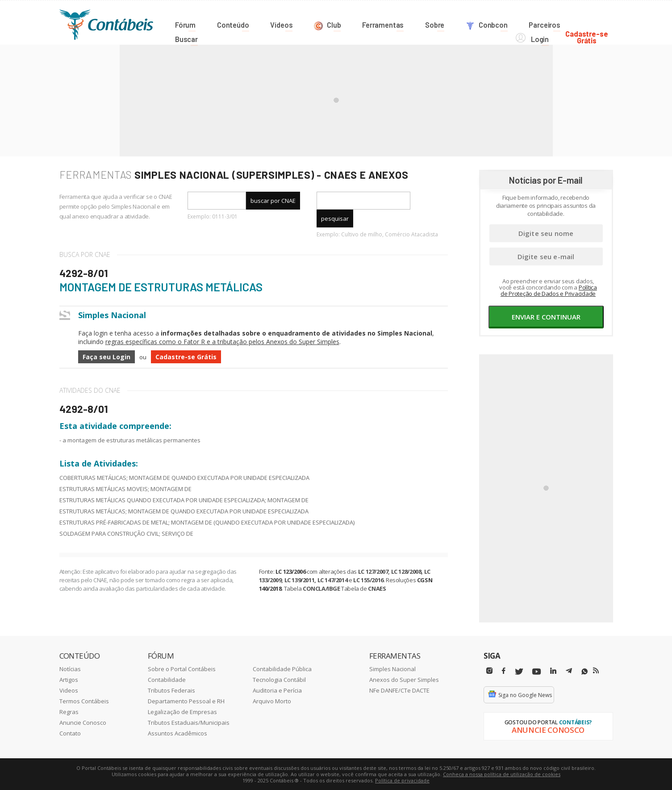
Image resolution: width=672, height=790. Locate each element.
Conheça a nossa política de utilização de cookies (502, 774)
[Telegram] (569, 672)
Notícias (70, 668)
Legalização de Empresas (182, 711)
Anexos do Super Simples (404, 679)
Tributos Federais (171, 690)
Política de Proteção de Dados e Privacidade (549, 290)
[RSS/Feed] (596, 670)
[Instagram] (489, 670)
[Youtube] (536, 671)
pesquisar (335, 218)
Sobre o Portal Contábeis (182, 668)
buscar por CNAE (273, 200)
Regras (69, 711)
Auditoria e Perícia (277, 690)
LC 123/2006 (291, 571)
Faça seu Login (106, 356)
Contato (70, 733)
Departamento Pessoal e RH (186, 701)
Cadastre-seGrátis (591, 23)
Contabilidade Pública (282, 668)
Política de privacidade (402, 780)
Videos (69, 690)
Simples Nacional (392, 668)
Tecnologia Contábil (279, 679)
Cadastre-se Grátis (186, 356)
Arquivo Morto (272, 701)
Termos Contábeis (84, 701)
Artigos (69, 679)
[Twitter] (519, 671)
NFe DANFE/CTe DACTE (399, 690)
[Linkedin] (553, 670)
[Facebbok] (504, 670)
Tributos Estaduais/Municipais (189, 722)
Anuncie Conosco (83, 722)
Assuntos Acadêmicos (177, 733)
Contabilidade (167, 679)
